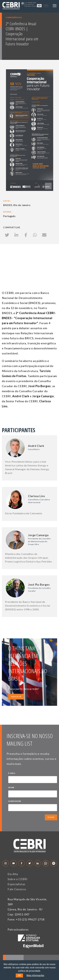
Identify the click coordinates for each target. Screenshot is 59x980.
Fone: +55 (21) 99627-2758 (26, 919)
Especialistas (16, 884)
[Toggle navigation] (55, 6)
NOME (12, 788)
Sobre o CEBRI (18, 879)
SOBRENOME (15, 801)
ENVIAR (51, 817)
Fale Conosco (17, 889)
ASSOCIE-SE (16, 697)
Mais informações (35, 975)
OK (19, 975)
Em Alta (13, 874)
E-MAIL (13, 774)
